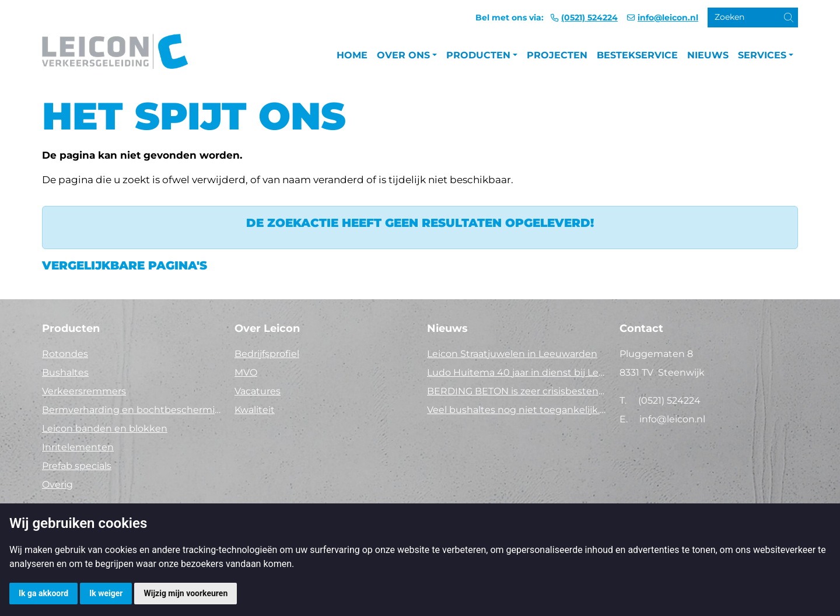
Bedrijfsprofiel (267, 354)
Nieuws (708, 55)
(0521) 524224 (589, 17)
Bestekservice (637, 55)
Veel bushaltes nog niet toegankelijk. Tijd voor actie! (516, 410)
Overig (57, 484)
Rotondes (65, 354)
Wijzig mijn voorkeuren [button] (185, 593)
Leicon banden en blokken (105, 428)
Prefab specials (77, 466)
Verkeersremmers (84, 391)
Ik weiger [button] (106, 593)
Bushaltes (65, 372)
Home (352, 55)
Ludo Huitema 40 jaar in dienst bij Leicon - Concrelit (516, 372)
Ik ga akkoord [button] (43, 593)
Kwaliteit (255, 410)
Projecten (557, 55)
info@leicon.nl (668, 17)
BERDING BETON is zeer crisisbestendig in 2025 (516, 391)
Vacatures (258, 391)
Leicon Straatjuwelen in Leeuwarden (512, 354)
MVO (246, 372)
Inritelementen (78, 447)
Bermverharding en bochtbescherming (131, 410)
